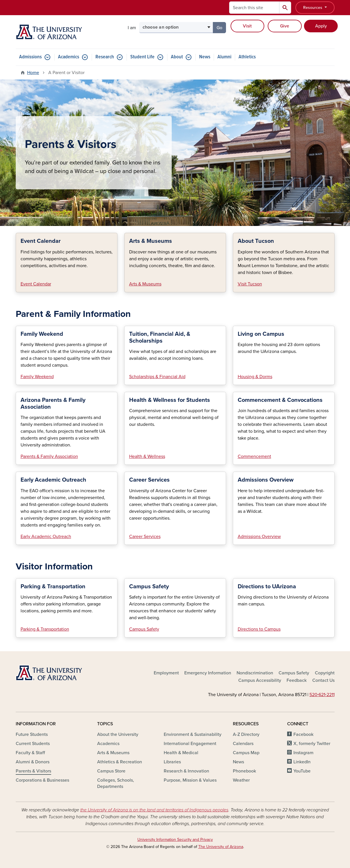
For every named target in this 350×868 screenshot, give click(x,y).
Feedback (297, 680)
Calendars (243, 744)
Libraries (172, 762)
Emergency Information (208, 673)
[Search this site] (254, 8)
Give (285, 26)
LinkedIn (302, 762)
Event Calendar (36, 284)
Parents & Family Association (49, 456)
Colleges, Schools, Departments (116, 783)
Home (33, 73)
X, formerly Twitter (312, 744)
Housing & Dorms (255, 377)
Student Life (142, 57)
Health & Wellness (147, 456)
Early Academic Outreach (46, 537)
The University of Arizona (221, 847)
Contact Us (323, 680)
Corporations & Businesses (42, 780)
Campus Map (246, 753)
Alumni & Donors (33, 762)
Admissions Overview (259, 537)
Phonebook (244, 771)
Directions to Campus (259, 629)
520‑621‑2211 (322, 695)
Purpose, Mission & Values (190, 780)
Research (105, 57)
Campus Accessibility (260, 680)
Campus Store (111, 771)
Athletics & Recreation (120, 762)
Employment (166, 673)
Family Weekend (37, 377)
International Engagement (190, 744)
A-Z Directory (246, 734)
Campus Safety (144, 629)
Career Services (145, 537)
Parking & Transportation (45, 629)
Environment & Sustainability (193, 734)
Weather (241, 780)
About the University (118, 734)
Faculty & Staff (30, 753)
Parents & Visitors (33, 771)
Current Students (33, 744)
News (205, 57)
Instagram (303, 753)
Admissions (30, 57)
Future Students (32, 734)
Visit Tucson (250, 284)
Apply (321, 26)
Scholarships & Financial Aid (157, 377)
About (177, 57)
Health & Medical (181, 753)
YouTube (302, 771)
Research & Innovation (186, 771)
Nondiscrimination (255, 673)
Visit (247, 26)
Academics (69, 57)
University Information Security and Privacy (175, 840)
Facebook (303, 734)
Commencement (254, 456)
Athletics (247, 57)
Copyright (325, 673)
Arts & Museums (145, 284)
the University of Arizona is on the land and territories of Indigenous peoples (154, 810)
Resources (313, 8)
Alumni (224, 57)
